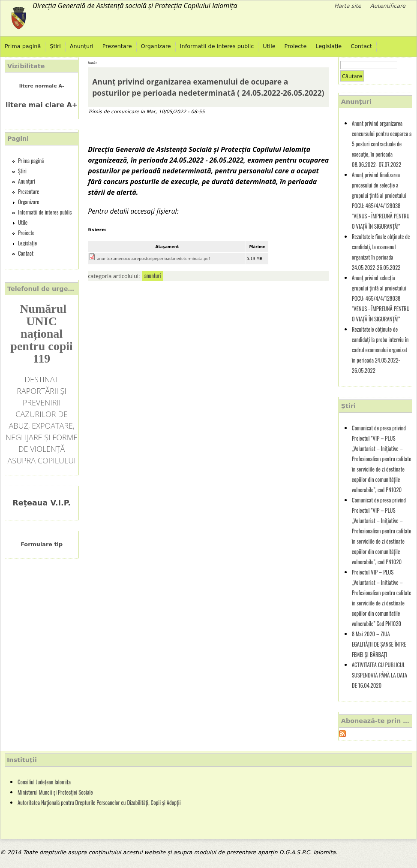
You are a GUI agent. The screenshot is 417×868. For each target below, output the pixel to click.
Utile (269, 46)
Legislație (328, 46)
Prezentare (117, 46)
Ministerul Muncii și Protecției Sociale (55, 792)
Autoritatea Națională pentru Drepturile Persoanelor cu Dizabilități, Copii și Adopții (99, 803)
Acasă (91, 62)
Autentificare (388, 6)
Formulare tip (42, 544)
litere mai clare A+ (42, 105)
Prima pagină (23, 46)
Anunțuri (82, 46)
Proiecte (296, 46)
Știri (55, 46)
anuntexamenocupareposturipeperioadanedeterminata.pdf (153, 259)
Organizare (156, 46)
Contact (361, 46)
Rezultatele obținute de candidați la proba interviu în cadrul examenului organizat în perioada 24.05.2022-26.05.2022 (380, 350)
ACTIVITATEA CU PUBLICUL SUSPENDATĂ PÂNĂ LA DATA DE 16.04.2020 (379, 675)
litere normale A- (42, 86)
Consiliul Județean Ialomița (44, 782)
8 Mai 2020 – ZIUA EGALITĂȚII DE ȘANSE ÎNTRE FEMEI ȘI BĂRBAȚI (379, 644)
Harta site (348, 6)
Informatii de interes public (217, 46)
